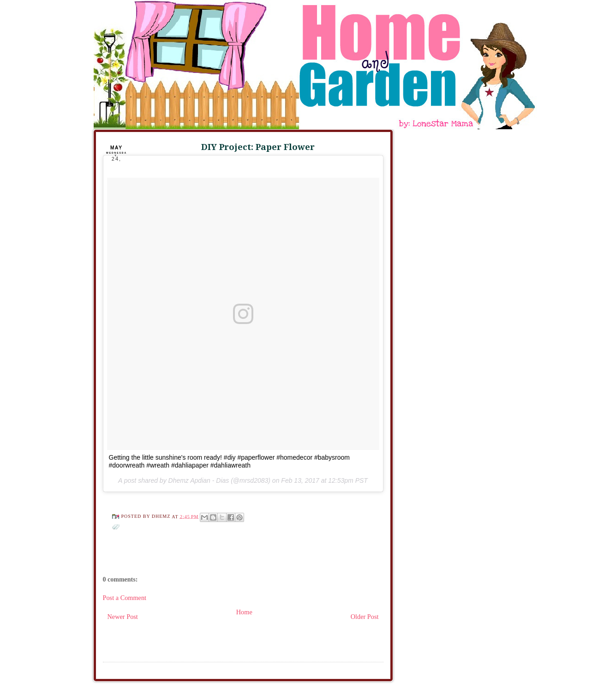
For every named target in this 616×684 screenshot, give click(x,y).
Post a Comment (125, 598)
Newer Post (123, 617)
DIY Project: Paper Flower (258, 147)
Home (244, 612)
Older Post (365, 617)
